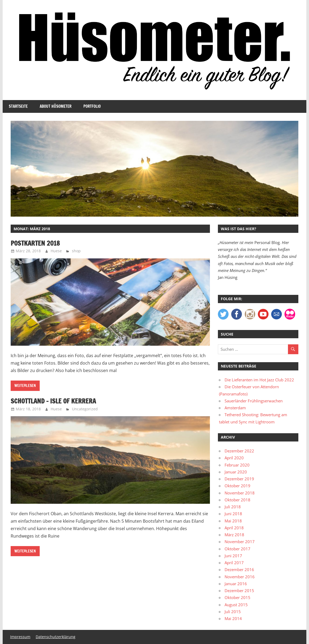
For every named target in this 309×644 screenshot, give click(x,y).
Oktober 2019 (237, 486)
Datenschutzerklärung (56, 637)
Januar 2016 (236, 584)
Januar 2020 (236, 472)
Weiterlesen (25, 386)
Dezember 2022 (239, 451)
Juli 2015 (233, 612)
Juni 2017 (233, 556)
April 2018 (234, 528)
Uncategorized (85, 409)
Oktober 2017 (237, 549)
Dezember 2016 (239, 569)
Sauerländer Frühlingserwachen (254, 401)
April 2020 (234, 458)
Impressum (20, 637)
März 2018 (234, 535)
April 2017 (234, 563)
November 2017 (240, 542)
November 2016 (240, 577)
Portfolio (92, 106)
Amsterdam (235, 408)
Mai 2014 (233, 618)
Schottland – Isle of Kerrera (53, 401)
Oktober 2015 (237, 597)
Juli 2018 (233, 507)
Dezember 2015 (239, 591)
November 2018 (240, 493)
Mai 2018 (233, 521)
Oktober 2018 (237, 500)
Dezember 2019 (239, 479)
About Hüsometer (56, 106)
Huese (56, 251)
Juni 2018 (233, 514)
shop (76, 251)
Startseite (18, 106)
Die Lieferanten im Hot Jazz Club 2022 (259, 380)
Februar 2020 (237, 465)
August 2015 (236, 605)
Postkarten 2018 (35, 243)
